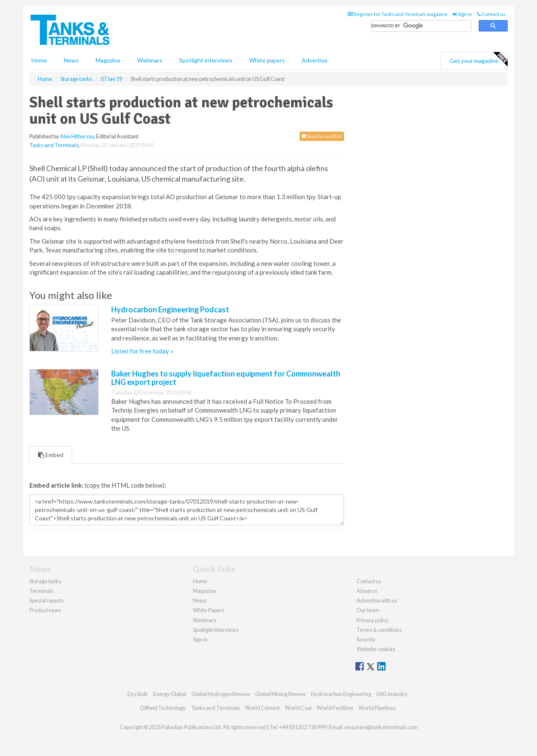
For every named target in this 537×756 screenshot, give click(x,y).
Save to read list (322, 136)
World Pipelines (377, 708)
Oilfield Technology (163, 708)
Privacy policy (373, 620)
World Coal (298, 708)
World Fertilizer (335, 708)
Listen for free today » (142, 351)
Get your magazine (478, 60)
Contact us (491, 14)
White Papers (209, 610)
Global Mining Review (280, 694)
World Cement (262, 708)
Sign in (462, 14)
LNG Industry (392, 694)
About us (367, 591)
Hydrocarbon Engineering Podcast (170, 309)
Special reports (47, 600)
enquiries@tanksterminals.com (381, 727)
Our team (368, 610)
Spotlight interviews (206, 60)
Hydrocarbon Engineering (341, 694)
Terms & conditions (379, 630)
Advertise (315, 60)
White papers (267, 60)
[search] (421, 26)
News (200, 600)
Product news (45, 610)
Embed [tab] (51, 455)
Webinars (150, 60)
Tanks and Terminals (54, 145)
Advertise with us (377, 600)
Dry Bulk (138, 694)
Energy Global (170, 694)
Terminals (41, 591)
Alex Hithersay (77, 136)
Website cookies (376, 649)
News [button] (71, 60)
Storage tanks (45, 581)
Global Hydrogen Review (221, 694)
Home (39, 60)
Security (366, 639)
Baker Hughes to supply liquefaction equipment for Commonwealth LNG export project (226, 378)
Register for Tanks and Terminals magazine (398, 14)
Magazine (108, 60)
